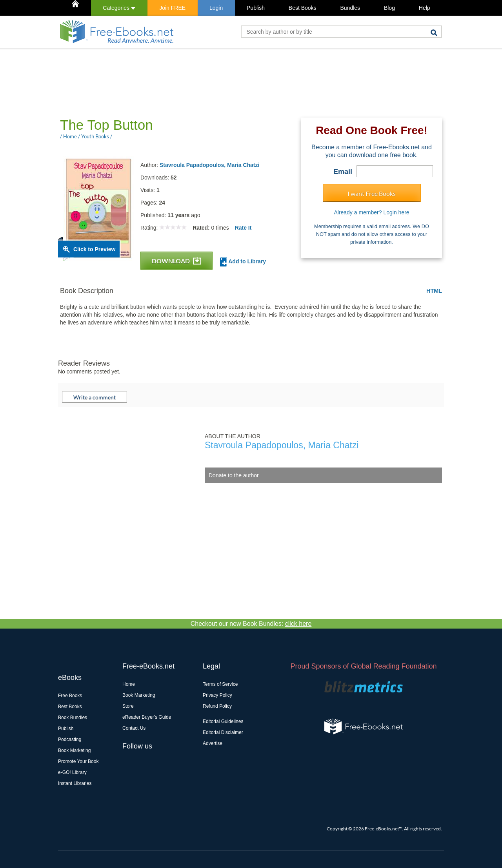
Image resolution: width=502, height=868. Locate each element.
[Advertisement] (201, 83)
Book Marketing (74, 750)
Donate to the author (234, 475)
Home (129, 684)
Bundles (350, 8)
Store (128, 706)
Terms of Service (220, 684)
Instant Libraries (75, 783)
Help (425, 8)
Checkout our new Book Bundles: (251, 624)
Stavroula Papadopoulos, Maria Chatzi (209, 165)
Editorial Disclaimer (223, 732)
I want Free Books (372, 193)
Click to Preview (94, 249)
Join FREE (172, 8)
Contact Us (134, 728)
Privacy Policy (217, 695)
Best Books (303, 8)
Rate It (243, 228)
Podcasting (70, 739)
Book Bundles (73, 718)
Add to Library (243, 262)
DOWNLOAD (176, 261)
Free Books (70, 696)
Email (343, 172)
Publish (256, 8)
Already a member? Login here (371, 212)
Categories (119, 8)
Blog (389, 8)
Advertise (213, 743)
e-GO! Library (72, 772)
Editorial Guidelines (223, 721)
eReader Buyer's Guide (147, 717)
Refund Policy (217, 706)
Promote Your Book (78, 761)
